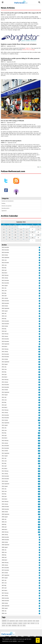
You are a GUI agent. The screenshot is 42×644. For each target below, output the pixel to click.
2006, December (5, 598)
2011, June (4, 461)
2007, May (4, 585)
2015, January (5, 352)
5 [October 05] (27, 240)
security (25, 623)
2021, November (5, 283)
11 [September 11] (10, 232)
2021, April (4, 296)
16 (39, 347)
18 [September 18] (10, 235)
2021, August (5, 286)
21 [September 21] (27, 235)
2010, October (5, 481)
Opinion (3, 143)
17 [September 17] (4, 235)
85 (39, 382)
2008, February (5, 563)
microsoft (33, 623)
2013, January (5, 413)
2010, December (5, 476)
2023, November (5, 252)
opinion (4, 621)
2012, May (4, 433)
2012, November (5, 418)
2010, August (5, 486)
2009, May (4, 524)
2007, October (5, 573)
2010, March (5, 499)
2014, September (6, 362)
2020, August (5, 311)
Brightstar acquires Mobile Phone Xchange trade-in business (19, 44)
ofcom (24, 626)
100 (39, 436)
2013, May (4, 402)
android (25, 621)
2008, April (4, 557)
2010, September (6, 484)
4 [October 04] (21, 240)
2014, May (4, 372)
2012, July (4, 428)
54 (39, 359)
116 (39, 474)
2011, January (5, 474)
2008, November (5, 540)
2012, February (5, 441)
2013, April (4, 405)
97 (39, 410)
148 (39, 514)
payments (30, 621)
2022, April (4, 270)
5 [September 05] (15, 229)
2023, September (6, 258)
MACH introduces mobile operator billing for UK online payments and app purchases (20, 59)
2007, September (6, 575)
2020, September (6, 308)
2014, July (4, 367)
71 (39, 390)
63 (39, 377)
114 (39, 494)
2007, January (5, 596)
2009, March (5, 530)
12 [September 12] (15, 232)
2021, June (4, 291)
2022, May (4, 268)
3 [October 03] (15, 240)
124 (39, 458)
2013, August (5, 395)
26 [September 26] (15, 238)
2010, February (5, 502)
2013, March (5, 408)
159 (39, 519)
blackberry (15, 623)
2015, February (5, 349)
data (18, 626)
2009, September (6, 514)
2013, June (4, 400)
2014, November (5, 357)
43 (39, 367)
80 (39, 431)
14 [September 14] (27, 232)
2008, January (5, 565)
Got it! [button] (38, 640)
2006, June (4, 613)
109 (39, 448)
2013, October (5, 390)
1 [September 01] (33, 227)
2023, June (4, 260)
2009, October (5, 512)
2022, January (5, 278)
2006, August (5, 608)
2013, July (4, 397)
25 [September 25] (10, 238)
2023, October (5, 255)
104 (39, 499)
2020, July (4, 313)
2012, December (5, 415)
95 (39, 413)
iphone (4, 626)
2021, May (4, 293)
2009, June (4, 522)
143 (39, 504)
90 (39, 456)
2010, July (4, 489)
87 (39, 418)
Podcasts (13, 636)
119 (39, 453)
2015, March (5, 347)
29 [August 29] (15, 227)
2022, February (5, 275)
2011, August (5, 456)
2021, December (5, 280)
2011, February (5, 471)
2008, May (4, 555)
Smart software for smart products (11, 141)
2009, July (4, 519)
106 (39, 446)
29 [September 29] (32, 238)
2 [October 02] (10, 240)
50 (39, 369)
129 (39, 443)
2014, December (5, 354)
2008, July (4, 550)
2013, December (5, 385)
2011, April (4, 466)
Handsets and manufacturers (8, 201)
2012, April (4, 435)
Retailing (3, 203)
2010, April (4, 496)
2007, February (5, 593)
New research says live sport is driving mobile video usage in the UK (21, 13)
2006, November (5, 601)
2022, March (5, 273)
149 (39, 512)
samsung (4, 623)
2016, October (5, 326)
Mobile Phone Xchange (29, 50)
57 (39, 395)
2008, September (6, 545)
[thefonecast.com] (21, 2)
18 (39, 349)
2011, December (5, 446)
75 (39, 397)
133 (39, 433)
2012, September (6, 423)
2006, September (6, 606)
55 (39, 375)
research (21, 621)
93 (39, 517)
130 (39, 451)
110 (39, 438)
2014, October (5, 359)
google (37, 621)
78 (39, 380)
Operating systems (5, 208)
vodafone (20, 623)
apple (17, 621)
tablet (10, 626)
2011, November (5, 448)
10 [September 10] (4, 232)
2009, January (5, 535)
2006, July (4, 611)
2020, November (5, 303)
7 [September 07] (27, 229)
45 (39, 357)
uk (8, 621)
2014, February (5, 380)
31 (39, 364)
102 (39, 420)
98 (39, 423)
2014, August (5, 364)
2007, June (4, 583)
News (2, 15)
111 (39, 486)
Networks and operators (7, 206)
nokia (34, 621)
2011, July (4, 458)
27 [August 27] (4, 227)
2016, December (5, 321)
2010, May (4, 494)
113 (39, 441)
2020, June (4, 316)
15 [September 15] (32, 232)
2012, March (5, 438)
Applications (4, 211)
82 (39, 466)
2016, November (5, 324)
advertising (14, 626)
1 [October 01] (4, 240)
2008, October (5, 542)
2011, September (6, 453)
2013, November (5, 387)
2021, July (4, 288)
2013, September (6, 392)
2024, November (5, 247)
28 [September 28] (27, 238)
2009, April (4, 527)
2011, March (5, 469)
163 (39, 530)
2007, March (5, 591)
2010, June (4, 491)
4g (38, 623)
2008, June (4, 552)
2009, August (5, 517)
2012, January (5, 443)
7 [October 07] (38, 240)
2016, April (4, 331)
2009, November (5, 509)
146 (39, 509)
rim (21, 626)
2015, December (5, 339)
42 (39, 362)
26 (39, 352)
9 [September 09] (38, 229)
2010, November (5, 479)
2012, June (4, 430)
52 (39, 372)
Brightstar (28, 48)
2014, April (4, 375)
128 (39, 492)
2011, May (4, 463)
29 (39, 535)
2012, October (5, 420)
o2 (36, 623)
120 (39, 461)
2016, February (5, 334)
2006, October (5, 603)
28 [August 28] (10, 227)
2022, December (5, 263)
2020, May (4, 319)
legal (29, 623)
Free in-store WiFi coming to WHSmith (12, 121)
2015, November (5, 341)
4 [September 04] (10, 229)
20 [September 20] (21, 235)
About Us (39, 636)
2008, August (5, 547)
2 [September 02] (38, 227)
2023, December (5, 250)
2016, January (5, 336)
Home (7, 636)
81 (39, 415)
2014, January (5, 382)
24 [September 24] (4, 238)
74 (39, 405)
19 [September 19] (15, 235)
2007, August (5, 578)
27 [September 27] (21, 238)
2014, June (4, 369)
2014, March (5, 377)
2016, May (4, 329)
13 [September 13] (21, 232)
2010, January (5, 504)
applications (12, 621)
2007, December (5, 568)
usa (7, 626)
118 (39, 476)
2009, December (5, 507)
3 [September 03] (4, 229)
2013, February (5, 410)
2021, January (5, 298)
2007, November (5, 570)
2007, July (4, 580)
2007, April (4, 588)
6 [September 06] (21, 229)
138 (39, 471)
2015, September (6, 344)
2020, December (5, 301)
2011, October (5, 451)
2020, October (5, 306)
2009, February (5, 532)
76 (39, 392)
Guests (32, 636)
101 (39, 469)
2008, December (5, 537)
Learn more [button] (21, 641)
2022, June (4, 265)
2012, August (5, 425)
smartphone (10, 623)
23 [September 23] (38, 235)
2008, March (5, 560)
